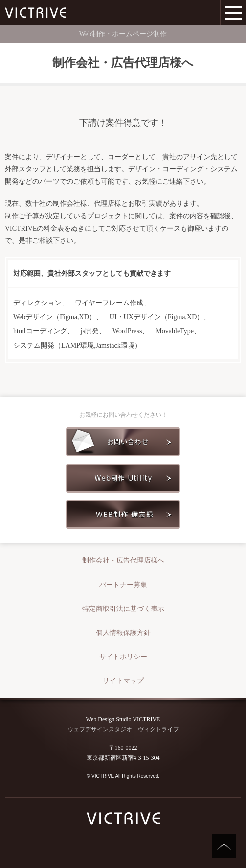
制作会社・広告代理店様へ (123, 560)
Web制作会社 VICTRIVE (35, 13)
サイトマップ (123, 681)
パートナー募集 (123, 585)
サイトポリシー (123, 657)
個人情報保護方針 (123, 633)
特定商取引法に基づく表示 (123, 609)
